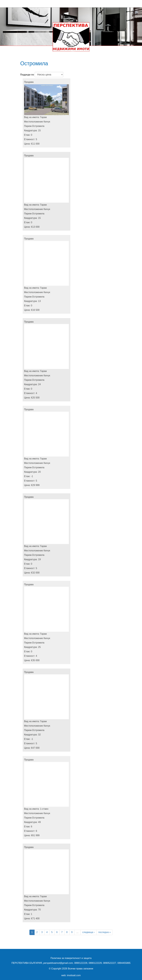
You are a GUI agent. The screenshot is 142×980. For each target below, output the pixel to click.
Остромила (38, 126)
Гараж (43, 117)
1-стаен (44, 809)
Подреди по (27, 75)
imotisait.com (74, 975)
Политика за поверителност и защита (71, 958)
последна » (104, 932)
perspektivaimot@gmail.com (58, 963)
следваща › (88, 932)
